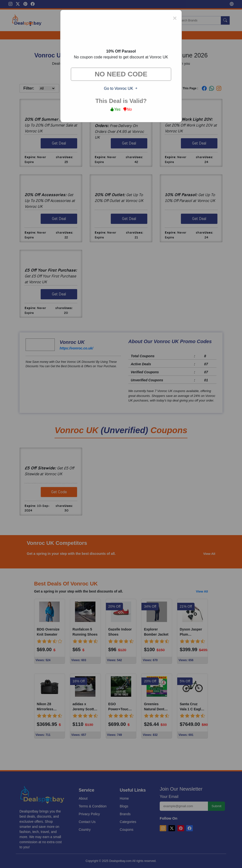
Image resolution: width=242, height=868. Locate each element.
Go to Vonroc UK (121, 88)
